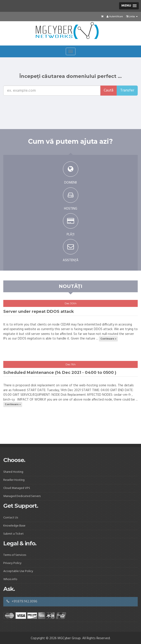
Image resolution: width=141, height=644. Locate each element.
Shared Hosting (13, 472)
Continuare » (108, 339)
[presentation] (37, 104)
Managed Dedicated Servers (22, 496)
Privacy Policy (12, 563)
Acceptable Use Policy (18, 571)
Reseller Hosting (14, 480)
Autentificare (115, 17)
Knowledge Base (14, 526)
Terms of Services (15, 555)
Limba (132, 17)
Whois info (10, 579)
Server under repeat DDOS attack (39, 311)
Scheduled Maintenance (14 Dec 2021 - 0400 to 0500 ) (60, 373)
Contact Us (11, 518)
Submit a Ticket (13, 534)
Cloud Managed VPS (17, 488)
